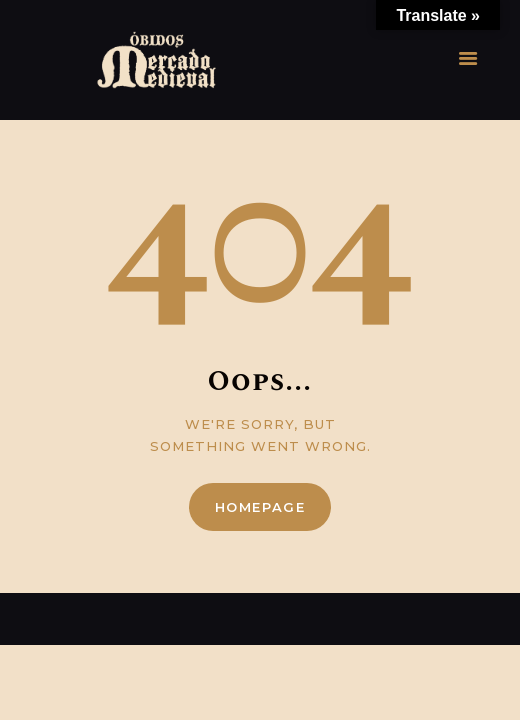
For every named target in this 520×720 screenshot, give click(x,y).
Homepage (260, 507)
